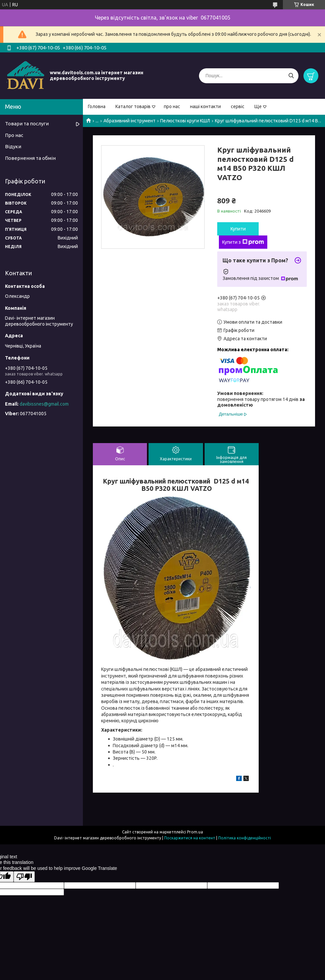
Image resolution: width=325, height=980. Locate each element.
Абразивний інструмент (130, 121)
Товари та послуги (27, 124)
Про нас (14, 135)
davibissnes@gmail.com (44, 404)
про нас (172, 106)
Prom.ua (195, 832)
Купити (238, 229)
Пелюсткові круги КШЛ (185, 121)
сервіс (238, 106)
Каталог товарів (133, 106)
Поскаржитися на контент (190, 838)
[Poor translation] (24, 877)
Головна (97, 106)
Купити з (243, 242)
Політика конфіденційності (245, 838)
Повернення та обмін (30, 158)
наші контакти (205, 106)
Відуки (13, 146)
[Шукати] (291, 76)
